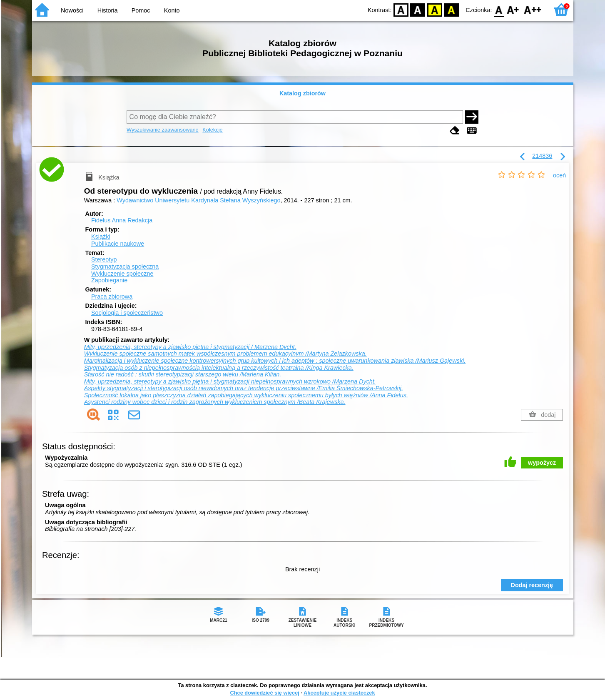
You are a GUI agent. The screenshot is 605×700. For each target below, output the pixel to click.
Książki (101, 237)
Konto (172, 10)
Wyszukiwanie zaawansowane (163, 130)
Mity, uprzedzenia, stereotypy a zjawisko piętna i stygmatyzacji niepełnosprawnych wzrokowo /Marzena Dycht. (230, 381)
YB (434, 9)
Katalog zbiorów (302, 93)
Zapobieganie (109, 280)
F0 (499, 9)
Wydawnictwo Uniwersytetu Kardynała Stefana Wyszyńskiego (198, 200)
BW (418, 9)
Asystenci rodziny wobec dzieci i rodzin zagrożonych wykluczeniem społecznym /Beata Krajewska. (215, 402)
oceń (559, 175)
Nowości (72, 10)
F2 (533, 9)
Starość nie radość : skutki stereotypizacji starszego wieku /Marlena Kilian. (183, 374)
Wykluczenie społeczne (122, 274)
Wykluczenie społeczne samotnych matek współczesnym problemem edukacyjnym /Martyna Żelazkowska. (225, 354)
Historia (108, 10)
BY (452, 9)
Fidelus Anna (122, 220)
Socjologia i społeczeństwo (127, 313)
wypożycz (542, 463)
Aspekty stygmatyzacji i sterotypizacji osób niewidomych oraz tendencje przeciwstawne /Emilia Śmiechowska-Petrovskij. (244, 388)
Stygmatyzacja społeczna (125, 267)
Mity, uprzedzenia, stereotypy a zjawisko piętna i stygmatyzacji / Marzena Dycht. (190, 347)
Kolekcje (212, 130)
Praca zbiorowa (112, 296)
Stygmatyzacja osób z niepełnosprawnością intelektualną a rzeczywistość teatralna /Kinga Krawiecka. (219, 368)
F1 (513, 9)
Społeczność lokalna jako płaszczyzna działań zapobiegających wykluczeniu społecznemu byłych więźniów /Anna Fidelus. (246, 395)
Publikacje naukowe (118, 244)
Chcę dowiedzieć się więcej (264, 693)
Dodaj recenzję (532, 585)
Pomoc (141, 10)
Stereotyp (104, 259)
